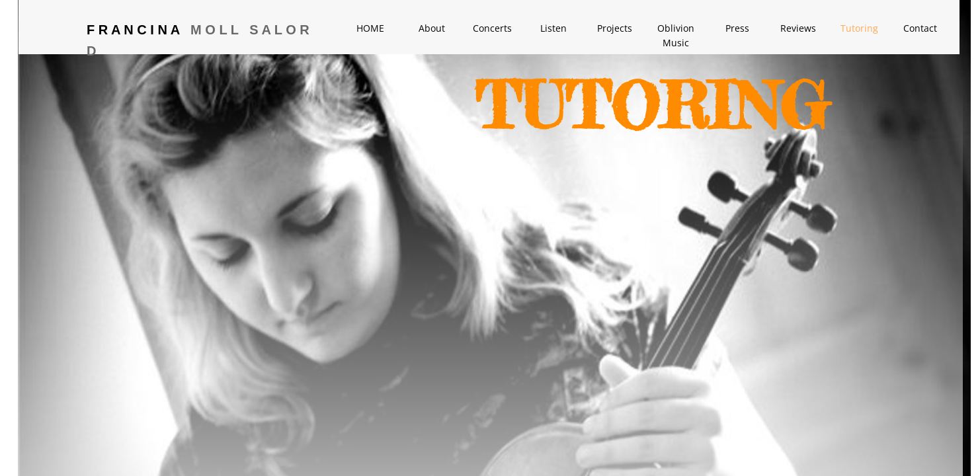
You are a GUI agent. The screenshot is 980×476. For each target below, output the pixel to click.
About (432, 28)
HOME (370, 28)
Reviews (798, 28)
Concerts (492, 28)
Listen (553, 28)
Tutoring (859, 28)
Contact (920, 28)
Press (737, 28)
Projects (615, 28)
